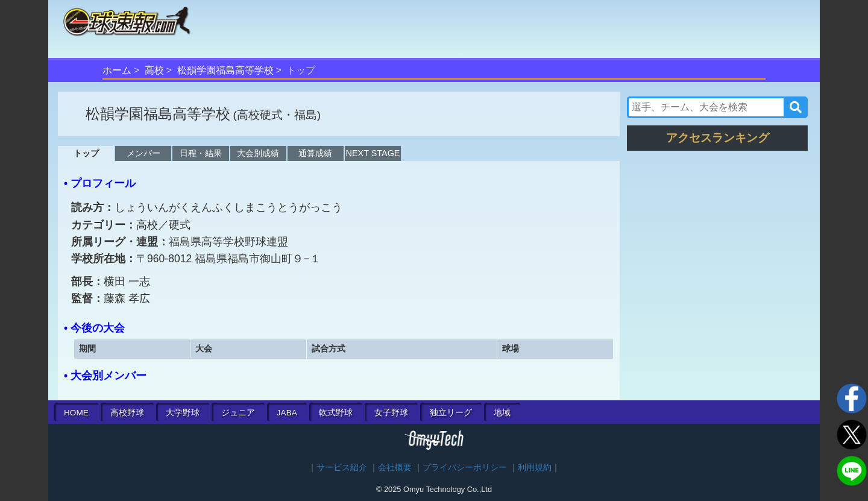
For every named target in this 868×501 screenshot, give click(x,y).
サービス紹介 (342, 468)
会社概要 (395, 468)
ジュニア (238, 413)
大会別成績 (258, 153)
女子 (391, 413)
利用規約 (535, 468)
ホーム (117, 70)
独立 (451, 413)
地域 (502, 413)
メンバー (143, 153)
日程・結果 (201, 153)
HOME (76, 413)
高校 (154, 70)
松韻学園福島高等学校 (225, 70)
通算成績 (315, 153)
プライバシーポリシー (465, 468)
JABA (287, 413)
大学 (183, 413)
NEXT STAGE (373, 153)
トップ (86, 153)
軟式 (336, 413)
